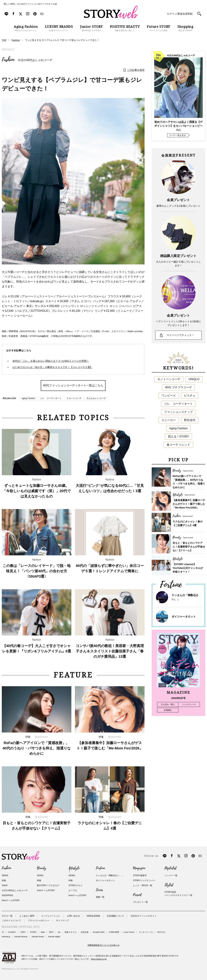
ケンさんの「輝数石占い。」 (110, 875)
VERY (23, 932)
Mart (43, 932)
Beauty (42, 868)
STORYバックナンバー (144, 880)
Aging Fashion (28, 398)
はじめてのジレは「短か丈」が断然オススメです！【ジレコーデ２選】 (52, 367)
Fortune (100, 868)
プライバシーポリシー (39, 921)
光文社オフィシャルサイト (144, 916)
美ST (51, 932)
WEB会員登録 (93, 916)
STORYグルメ (75, 885)
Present (137, 895)
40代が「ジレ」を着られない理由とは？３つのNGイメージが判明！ (51, 361)
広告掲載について (115, 916)
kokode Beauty (21, 937)
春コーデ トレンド (178, 445)
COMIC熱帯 (114, 932)
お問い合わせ (74, 916)
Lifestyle (74, 868)
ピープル (73, 890)
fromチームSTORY (11, 900)
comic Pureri (129, 932)
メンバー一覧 (171, 875)
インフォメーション (51, 916)
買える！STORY (179, 436)
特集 (4, 880)
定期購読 (168, 710)
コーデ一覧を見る (177, 135)
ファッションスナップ (178, 412)
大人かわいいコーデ (96, 398)
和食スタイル (70, 932)
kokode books (38, 937)
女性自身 (85, 932)
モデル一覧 (7, 916)
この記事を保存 (136, 70)
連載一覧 (100, 897)
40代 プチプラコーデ (178, 387)
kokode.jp (6, 937)
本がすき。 (162, 932)
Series (99, 890)
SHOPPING (7, 895)
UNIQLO (194, 379)
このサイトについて (11, 921)
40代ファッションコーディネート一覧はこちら (73, 385)
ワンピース (169, 396)
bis (59, 932)
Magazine (139, 868)
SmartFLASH (99, 932)
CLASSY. (12, 932)
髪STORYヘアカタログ (48, 885)
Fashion (8, 60)
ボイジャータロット (184, 617)
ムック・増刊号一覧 (143, 885)
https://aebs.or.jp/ (99, 959)
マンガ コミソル (146, 932)
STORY (33, 932)
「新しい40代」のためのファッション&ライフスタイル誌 (29, 4)
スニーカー (169, 420)
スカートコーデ (74, 398)
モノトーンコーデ (169, 379)
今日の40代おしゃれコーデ (35, 60)
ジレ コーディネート (51, 398)
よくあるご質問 (27, 916)
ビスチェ (190, 396)
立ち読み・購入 (168, 704)
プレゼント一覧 (140, 902)
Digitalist (171, 868)
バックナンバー (189, 704)
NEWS (5, 875)
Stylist (169, 885)
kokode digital (54, 937)
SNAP (5, 885)
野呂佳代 (190, 420)
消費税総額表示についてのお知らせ (103, 945)
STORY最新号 (140, 875)
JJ (3, 932)
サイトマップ (62, 921)
